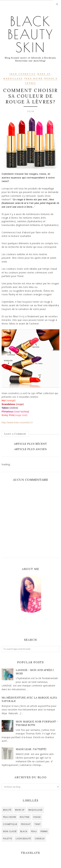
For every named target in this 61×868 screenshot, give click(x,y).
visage (37, 817)
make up (44, 74)
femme (44, 831)
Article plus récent (31, 444)
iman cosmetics (22, 74)
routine (25, 817)
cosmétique (10, 824)
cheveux (40, 839)
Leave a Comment (15, 434)
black (24, 831)
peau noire (34, 79)
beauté (7, 810)
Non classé (10, 831)
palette (8, 839)
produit (26, 824)
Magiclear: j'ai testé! (31, 749)
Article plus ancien (31, 449)
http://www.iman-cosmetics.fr (17, 422)
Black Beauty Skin (31, 34)
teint (38, 824)
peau (34, 831)
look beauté (23, 839)
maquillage (13, 79)
